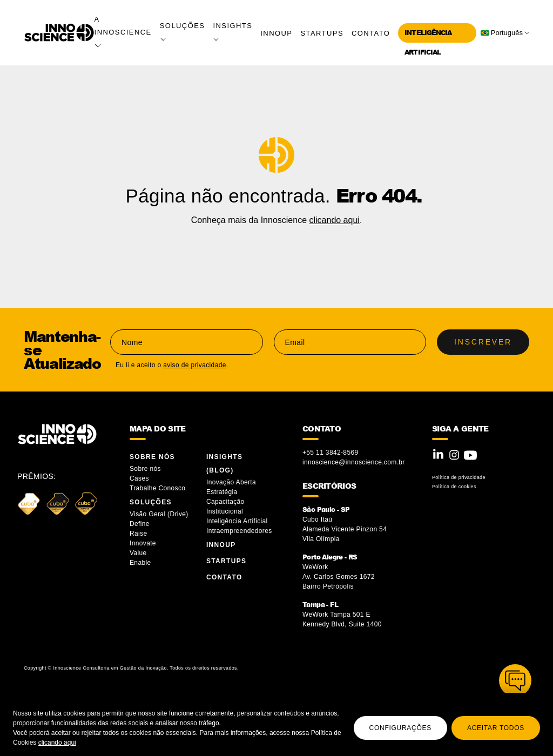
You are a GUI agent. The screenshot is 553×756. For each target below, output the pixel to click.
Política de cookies (454, 487)
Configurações (400, 728)
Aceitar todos (496, 728)
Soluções (151, 502)
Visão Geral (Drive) (160, 514)
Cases (139, 478)
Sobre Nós (152, 457)
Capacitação (225, 502)
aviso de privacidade (195, 365)
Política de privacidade (459, 477)
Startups (322, 33)
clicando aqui (57, 742)
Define (140, 524)
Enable (140, 563)
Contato (371, 33)
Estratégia (222, 492)
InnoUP (276, 33)
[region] (276, 724)
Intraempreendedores (239, 531)
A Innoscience (123, 31)
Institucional (225, 511)
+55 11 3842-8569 (331, 453)
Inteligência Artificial (237, 521)
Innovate (143, 543)
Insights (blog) (224, 464)
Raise (138, 534)
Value (138, 553)
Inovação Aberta (231, 482)
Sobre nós (145, 469)
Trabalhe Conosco (157, 488)
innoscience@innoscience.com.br (354, 462)
